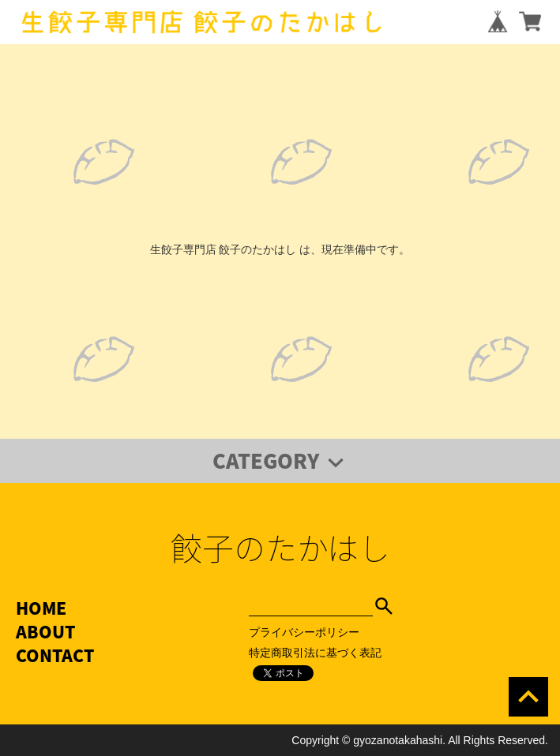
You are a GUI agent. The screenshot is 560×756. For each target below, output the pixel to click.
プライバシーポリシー (304, 632)
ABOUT (45, 632)
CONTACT (55, 655)
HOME (41, 608)
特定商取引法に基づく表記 (315, 653)
